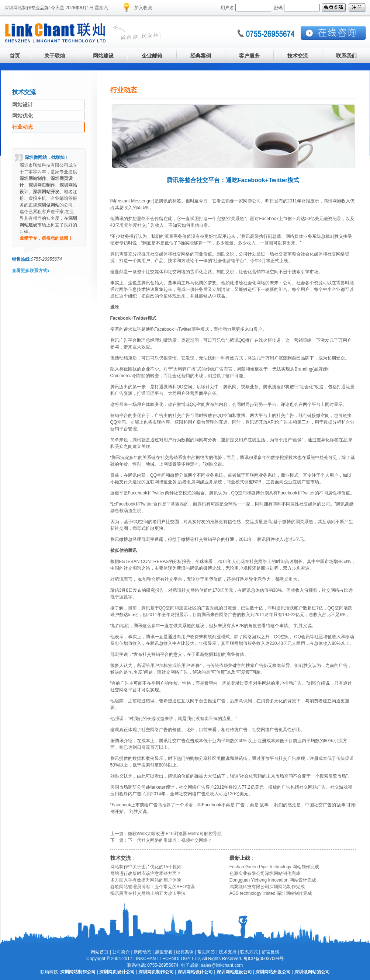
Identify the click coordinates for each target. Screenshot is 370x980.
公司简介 (121, 952)
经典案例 (185, 952)
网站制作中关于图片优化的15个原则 (146, 867)
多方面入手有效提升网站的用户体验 (146, 880)
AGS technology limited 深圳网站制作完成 (271, 893)
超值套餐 (164, 952)
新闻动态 (142, 952)
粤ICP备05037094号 (264, 959)
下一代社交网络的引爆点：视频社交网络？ (170, 840)
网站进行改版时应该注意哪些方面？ (146, 873)
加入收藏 (143, 8)
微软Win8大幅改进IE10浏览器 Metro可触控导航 (175, 834)
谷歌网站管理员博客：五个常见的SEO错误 (153, 887)
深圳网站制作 (18, 8)
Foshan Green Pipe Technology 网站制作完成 (274, 867)
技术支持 (228, 952)
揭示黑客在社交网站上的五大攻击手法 (148, 893)
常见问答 (206, 952)
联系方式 (249, 952)
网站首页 (100, 952)
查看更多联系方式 (30, 271)
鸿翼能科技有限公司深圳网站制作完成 (267, 887)
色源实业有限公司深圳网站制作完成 (265, 873)
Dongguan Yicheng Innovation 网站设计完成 (273, 880)
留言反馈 (270, 952)
